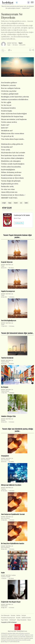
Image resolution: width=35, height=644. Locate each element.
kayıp (10, 203)
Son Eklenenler (5, 616)
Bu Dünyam (5, 387)
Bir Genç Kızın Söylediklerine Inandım (13, 544)
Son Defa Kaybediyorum (9, 321)
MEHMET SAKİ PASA (12, 43)
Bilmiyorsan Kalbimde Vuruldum (11, 485)
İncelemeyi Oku (19, 223)
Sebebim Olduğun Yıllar (8, 416)
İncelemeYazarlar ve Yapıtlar (8, 576)
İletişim (24, 616)
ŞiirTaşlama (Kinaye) (7, 361)
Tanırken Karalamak (7, 358)
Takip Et (20, 43)
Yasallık (18, 618)
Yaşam (9, 45)
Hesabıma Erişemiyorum (8, 618)
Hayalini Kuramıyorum (8, 291)
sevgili (4, 203)
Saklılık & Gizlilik (26, 618)
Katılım (18, 616)
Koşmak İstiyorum (7, 262)
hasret (16, 203)
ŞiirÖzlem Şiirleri (7, 605)
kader (26, 203)
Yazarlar (13, 616)
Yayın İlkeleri (5, 620)
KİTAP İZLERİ (7, 208)
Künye (29, 620)
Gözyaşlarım (5, 456)
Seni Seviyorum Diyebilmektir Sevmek (13, 514)
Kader (3, 573)
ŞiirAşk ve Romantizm (7, 459)
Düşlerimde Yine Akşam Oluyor (11, 602)
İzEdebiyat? (13, 620)
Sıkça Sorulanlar (22, 620)
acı (21, 203)
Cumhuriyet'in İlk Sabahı (22, 215)
